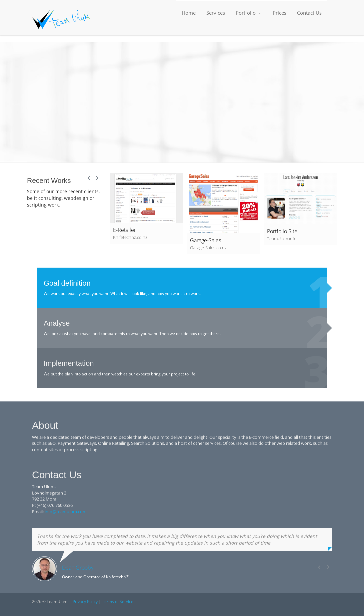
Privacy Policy (85, 601)
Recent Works (49, 180)
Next (97, 178)
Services (216, 13)
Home (189, 13)
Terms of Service (118, 601)
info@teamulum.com (66, 512)
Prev (89, 178)
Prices (279, 13)
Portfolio (249, 13)
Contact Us (309, 13)
